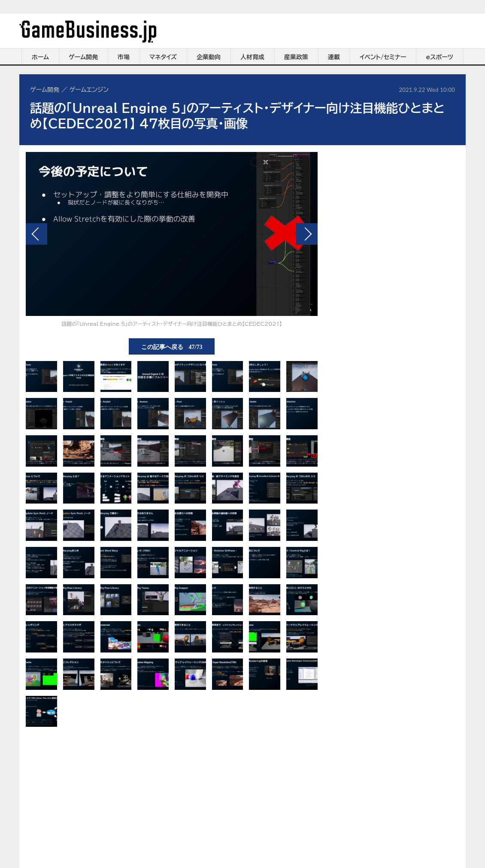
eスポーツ (440, 57)
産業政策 (296, 57)
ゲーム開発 (83, 57)
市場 (124, 57)
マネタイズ (163, 57)
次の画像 (307, 234)
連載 (334, 57)
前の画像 (36, 234)
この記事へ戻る (172, 346)
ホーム (40, 57)
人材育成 (252, 57)
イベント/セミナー (383, 57)
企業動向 (209, 57)
